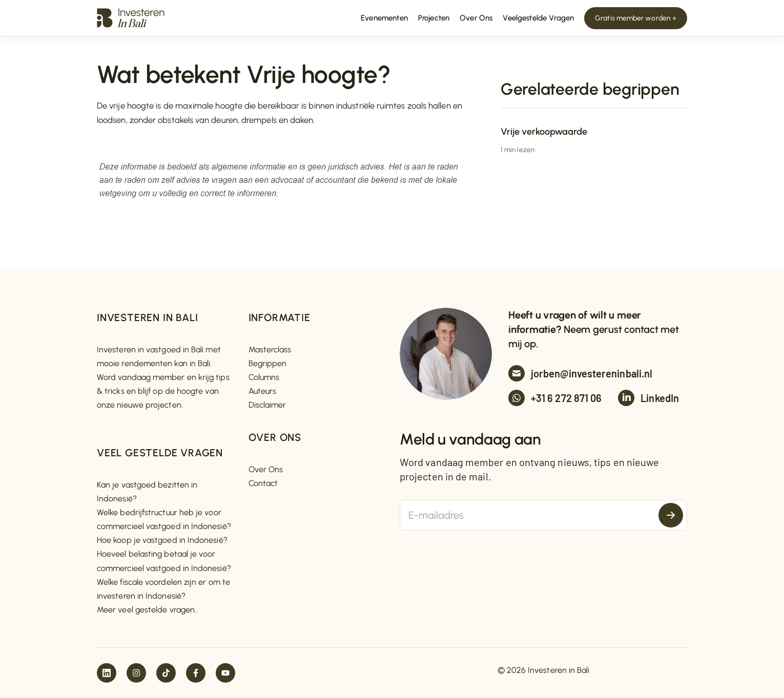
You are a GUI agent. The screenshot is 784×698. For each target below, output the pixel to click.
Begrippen (268, 363)
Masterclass (270, 350)
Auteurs (263, 391)
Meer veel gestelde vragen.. (147, 610)
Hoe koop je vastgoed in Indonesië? (162, 540)
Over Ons (266, 469)
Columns (264, 377)
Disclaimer (267, 405)
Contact (263, 483)
